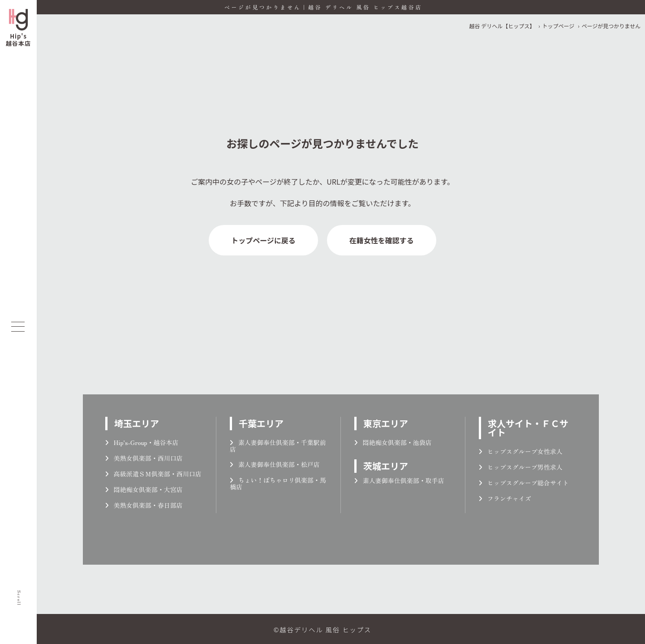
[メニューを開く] (18, 327)
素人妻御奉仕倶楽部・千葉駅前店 (278, 446)
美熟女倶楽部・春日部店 (144, 505)
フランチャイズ (505, 498)
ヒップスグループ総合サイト (524, 483)
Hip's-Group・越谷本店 (142, 442)
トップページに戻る (263, 240)
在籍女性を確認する (382, 240)
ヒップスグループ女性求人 (521, 451)
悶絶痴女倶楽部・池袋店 (393, 442)
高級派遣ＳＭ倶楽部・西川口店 (153, 474)
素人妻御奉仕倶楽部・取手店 (399, 480)
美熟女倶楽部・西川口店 (144, 458)
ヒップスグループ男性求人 (521, 467)
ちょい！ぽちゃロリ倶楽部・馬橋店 (278, 483)
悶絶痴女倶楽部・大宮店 (144, 489)
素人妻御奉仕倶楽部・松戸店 (275, 464)
